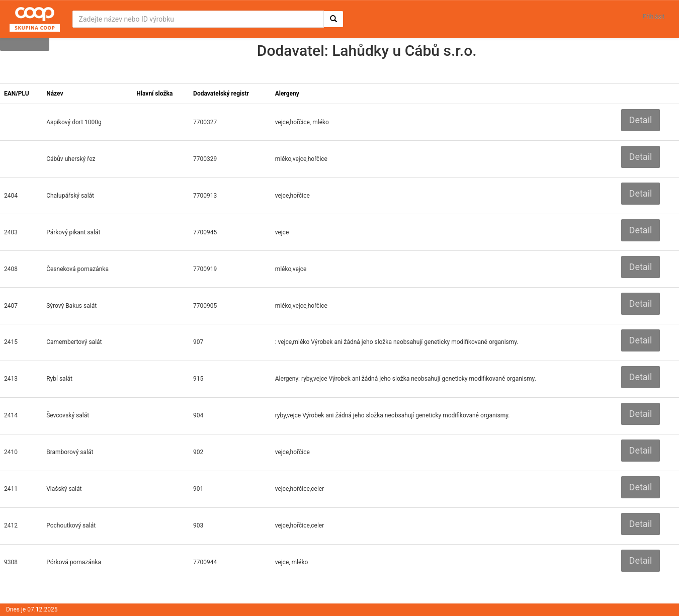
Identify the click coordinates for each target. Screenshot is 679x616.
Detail (641, 120)
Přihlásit (654, 17)
